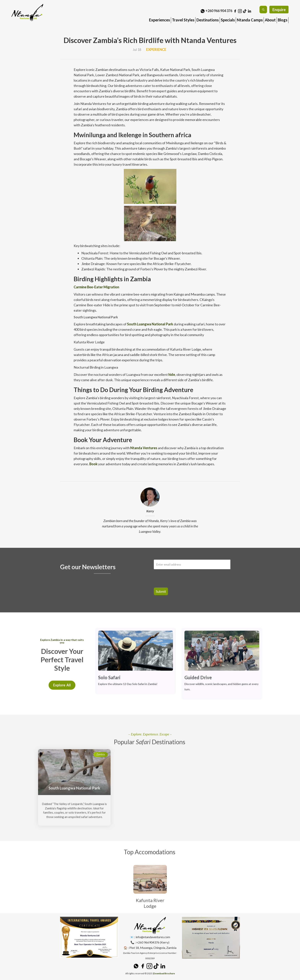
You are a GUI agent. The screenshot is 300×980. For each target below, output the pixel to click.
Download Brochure (164, 973)
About (270, 20)
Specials (228, 20)
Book (93, 464)
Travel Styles (183, 20)
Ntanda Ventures (143, 448)
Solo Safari (109, 678)
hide (171, 374)
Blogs (283, 20)
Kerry (150, 512)
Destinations (208, 20)
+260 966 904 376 (219, 11)
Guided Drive (198, 678)
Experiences (159, 20)
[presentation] (174, 576)
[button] (160, 19)
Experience (156, 49)
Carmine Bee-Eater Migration (96, 287)
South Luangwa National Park (150, 324)
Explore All (62, 691)
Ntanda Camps (250, 20)
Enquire (279, 10)
